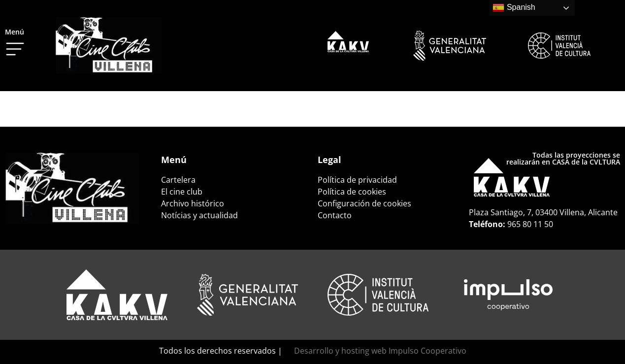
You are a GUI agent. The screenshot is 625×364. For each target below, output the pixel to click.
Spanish (514, 8)
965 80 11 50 (530, 224)
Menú (15, 32)
